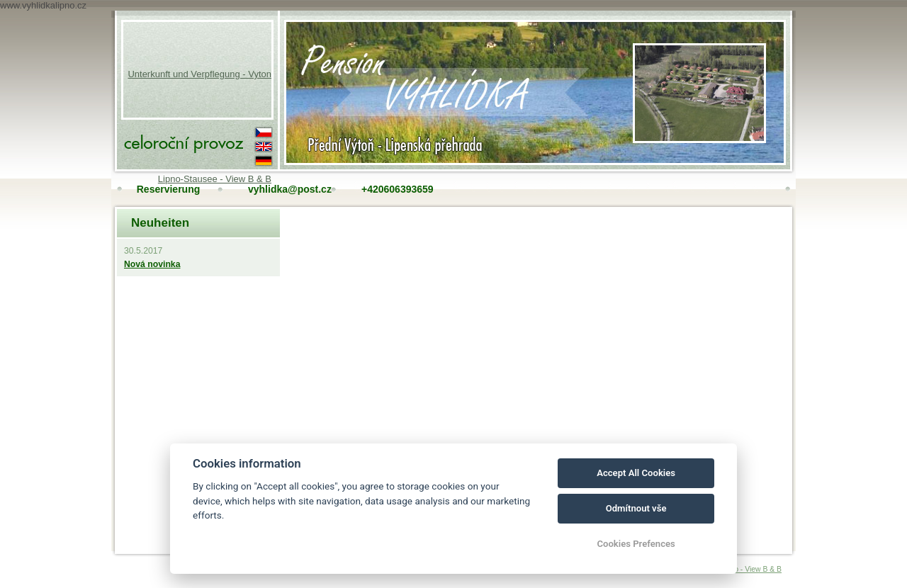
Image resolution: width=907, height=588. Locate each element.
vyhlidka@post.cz (282, 189)
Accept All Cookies (636, 473)
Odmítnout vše (636, 508)
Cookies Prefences (636, 544)
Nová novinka (152, 264)
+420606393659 (395, 189)
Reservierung (168, 189)
